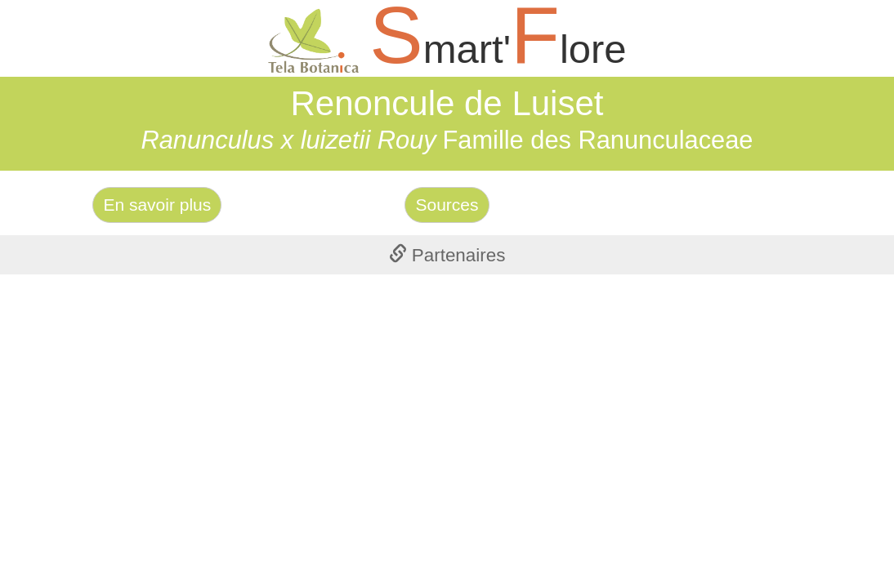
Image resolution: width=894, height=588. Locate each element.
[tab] (447, 255)
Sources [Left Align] (447, 205)
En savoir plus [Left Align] (157, 205)
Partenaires (447, 255)
